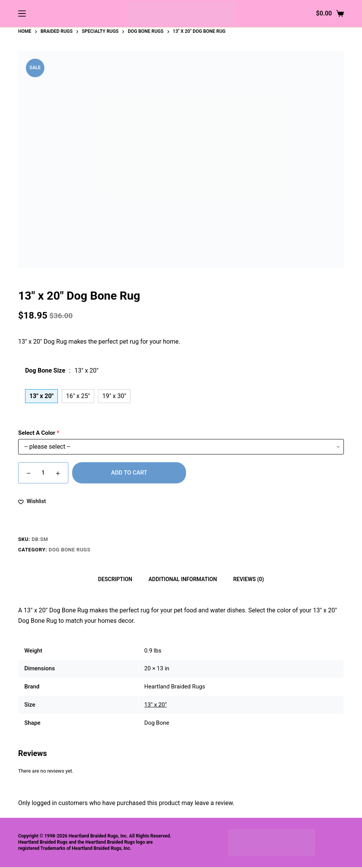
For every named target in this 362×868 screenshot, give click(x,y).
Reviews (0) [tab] (249, 579)
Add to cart (129, 473)
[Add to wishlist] (32, 501)
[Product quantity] (43, 473)
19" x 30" (114, 396)
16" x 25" (78, 396)
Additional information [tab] (183, 579)
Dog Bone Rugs (69, 550)
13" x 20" (156, 705)
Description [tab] (115, 579)
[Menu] (22, 14)
